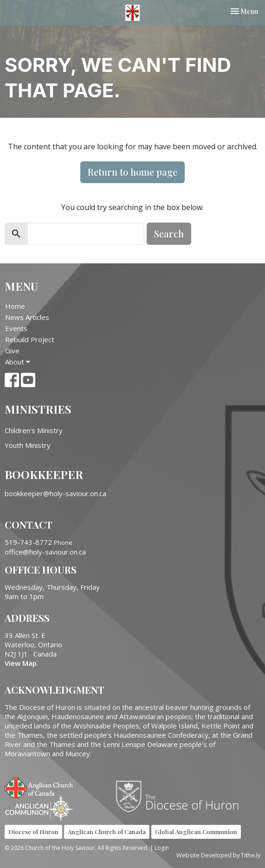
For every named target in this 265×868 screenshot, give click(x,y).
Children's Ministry (34, 430)
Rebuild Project (30, 339)
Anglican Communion (39, 808)
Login (162, 848)
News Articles (27, 317)
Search (169, 233)
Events (16, 328)
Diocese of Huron (181, 796)
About (18, 362)
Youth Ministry (28, 445)
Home (15, 306)
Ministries (38, 409)
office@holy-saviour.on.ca (45, 552)
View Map (21, 663)
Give (12, 351)
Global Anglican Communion (196, 832)
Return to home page (132, 172)
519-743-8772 (28, 542)
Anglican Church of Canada (39, 787)
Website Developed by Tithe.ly (218, 855)
